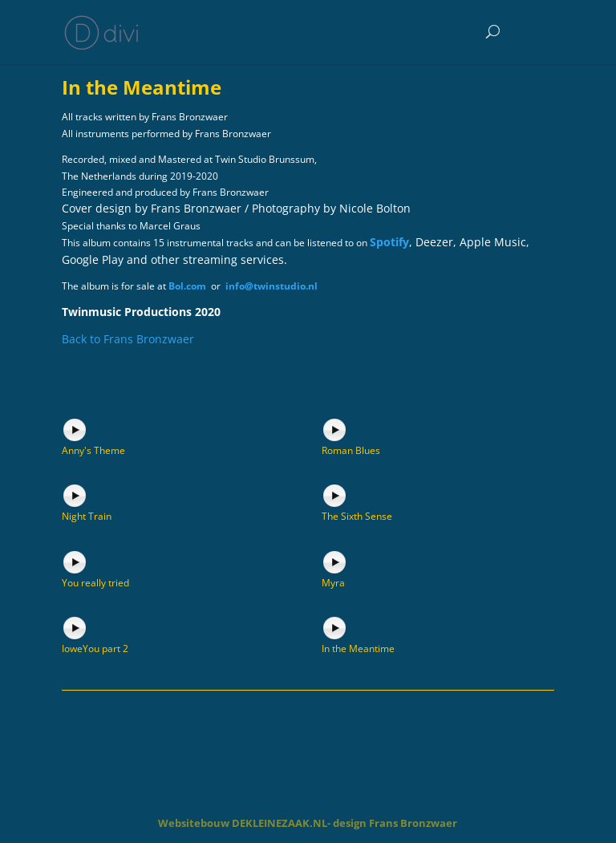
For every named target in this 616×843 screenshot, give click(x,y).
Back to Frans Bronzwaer (128, 339)
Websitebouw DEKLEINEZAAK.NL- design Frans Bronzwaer (308, 823)
